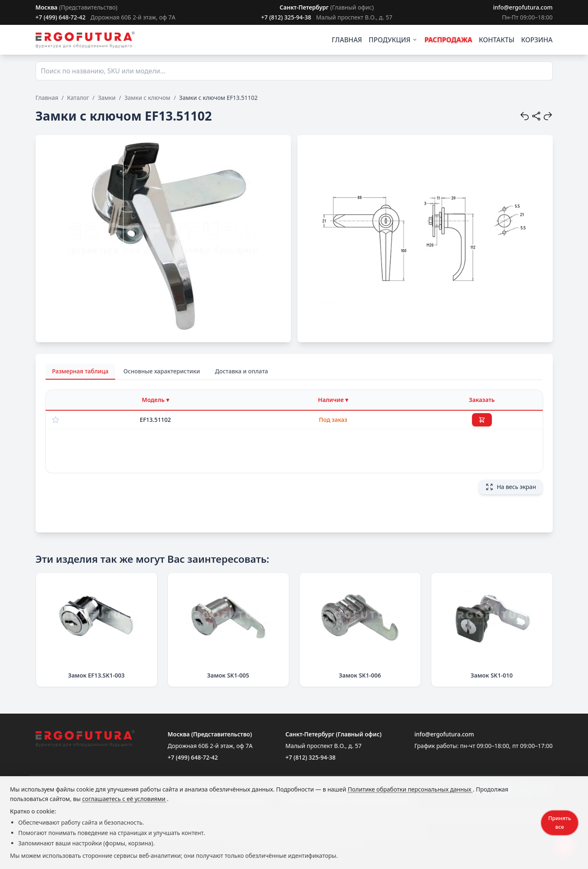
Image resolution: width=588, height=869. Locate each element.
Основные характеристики (162, 371)
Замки (107, 98)
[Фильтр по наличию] (333, 400)
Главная (47, 98)
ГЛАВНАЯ (347, 40)
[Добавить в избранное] (56, 420)
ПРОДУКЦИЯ (393, 40)
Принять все (560, 822)
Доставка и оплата (242, 371)
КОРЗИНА (537, 40)
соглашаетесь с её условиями (124, 799)
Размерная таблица (80, 371)
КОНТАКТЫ (497, 40)
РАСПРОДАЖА (448, 40)
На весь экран (511, 487)
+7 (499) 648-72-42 (61, 17)
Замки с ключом (147, 98)
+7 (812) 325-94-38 (286, 17)
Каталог (78, 98)
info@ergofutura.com (523, 7)
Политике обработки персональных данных (410, 789)
